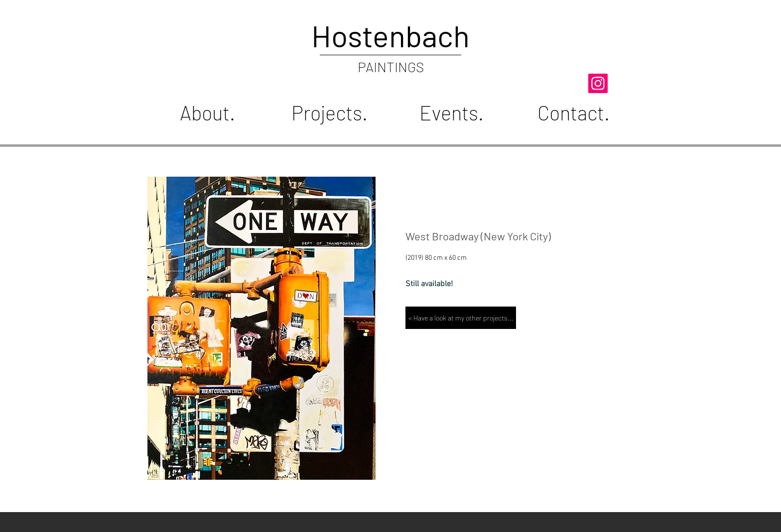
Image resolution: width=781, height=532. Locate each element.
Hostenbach (390, 35)
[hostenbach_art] (598, 83)
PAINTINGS (391, 67)
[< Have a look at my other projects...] (461, 318)
